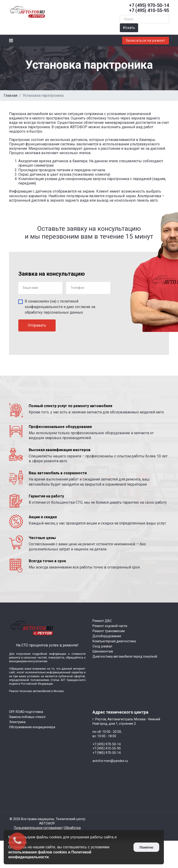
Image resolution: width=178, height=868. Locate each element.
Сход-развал (102, 646)
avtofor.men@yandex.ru (110, 761)
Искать (129, 28)
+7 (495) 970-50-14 (149, 5)
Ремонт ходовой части (110, 626)
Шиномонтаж (103, 651)
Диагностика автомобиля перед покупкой (125, 656)
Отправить (37, 325)
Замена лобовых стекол (27, 717)
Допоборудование (107, 636)
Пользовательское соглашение (38, 828)
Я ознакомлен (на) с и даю (60, 307)
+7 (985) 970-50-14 (107, 753)
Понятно (146, 847)
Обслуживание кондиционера (32, 727)
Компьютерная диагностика (114, 641)
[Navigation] (11, 41)
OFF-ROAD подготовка (26, 712)
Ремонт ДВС (102, 621)
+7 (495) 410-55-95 (149, 10)
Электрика (17, 722)
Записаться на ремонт (146, 41)
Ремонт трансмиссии (109, 631)
